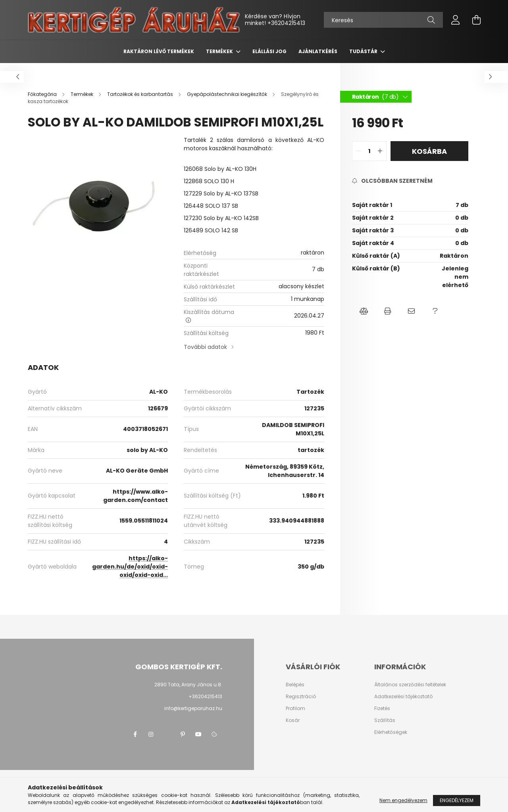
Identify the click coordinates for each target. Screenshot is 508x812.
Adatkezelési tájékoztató (403, 697)
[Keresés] (383, 20)
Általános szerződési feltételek (410, 685)
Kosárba (429, 151)
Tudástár (364, 51)
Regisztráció (301, 697)
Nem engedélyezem (403, 800)
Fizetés (382, 709)
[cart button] (476, 20)
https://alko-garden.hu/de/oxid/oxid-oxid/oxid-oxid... (130, 567)
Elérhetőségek (391, 732)
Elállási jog (269, 51)
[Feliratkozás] (392, 181)
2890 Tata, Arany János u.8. (188, 685)
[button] (364, 311)
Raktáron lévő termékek (159, 51)
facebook (135, 734)
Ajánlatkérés (318, 51)
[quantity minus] (358, 151)
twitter (167, 734)
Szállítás (385, 720)
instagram (151, 734)
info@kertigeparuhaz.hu (193, 708)
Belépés (295, 685)
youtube (198, 734)
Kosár (293, 720)
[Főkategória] (43, 94)
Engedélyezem (457, 800)
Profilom (295, 709)
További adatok (205, 347)
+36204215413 (286, 23)
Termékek (220, 51)
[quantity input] (369, 151)
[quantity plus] (380, 151)
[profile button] (456, 20)
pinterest (183, 734)
